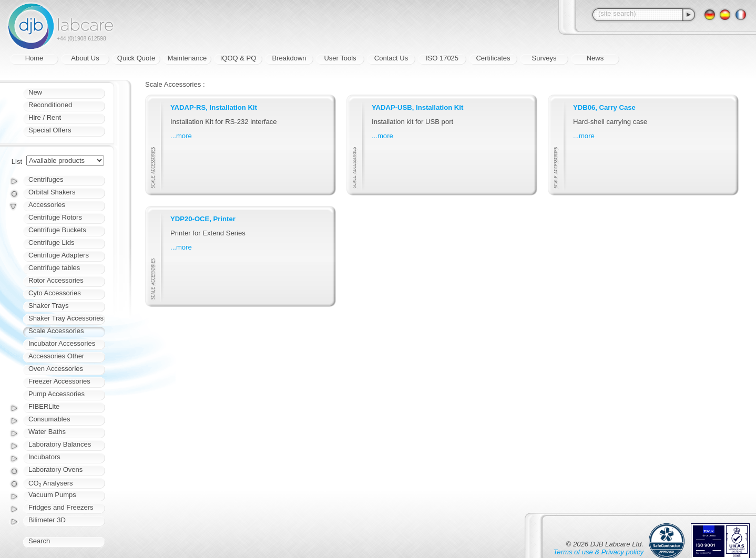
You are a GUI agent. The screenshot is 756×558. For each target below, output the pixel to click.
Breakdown (289, 58)
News (595, 58)
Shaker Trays (49, 306)
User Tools (340, 58)
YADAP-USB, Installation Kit (417, 107)
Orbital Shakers (52, 192)
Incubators (44, 457)
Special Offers (50, 130)
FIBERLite (44, 406)
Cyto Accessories (55, 293)
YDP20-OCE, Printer (203, 219)
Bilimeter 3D (47, 520)
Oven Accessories (56, 369)
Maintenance (187, 58)
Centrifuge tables (54, 268)
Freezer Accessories (59, 381)
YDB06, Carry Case (604, 107)
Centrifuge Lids (51, 242)
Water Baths (47, 432)
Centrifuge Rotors (55, 217)
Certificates (493, 58)
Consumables (49, 419)
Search (39, 541)
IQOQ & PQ (238, 58)
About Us (85, 58)
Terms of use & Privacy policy (599, 552)
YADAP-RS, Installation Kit (214, 107)
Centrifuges (46, 179)
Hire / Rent (45, 117)
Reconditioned (50, 105)
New (35, 92)
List (17, 162)
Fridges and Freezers (61, 507)
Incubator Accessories (62, 343)
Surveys (544, 58)
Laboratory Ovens (55, 469)
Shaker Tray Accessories (66, 318)
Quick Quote (136, 58)
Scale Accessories (56, 331)
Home (34, 58)
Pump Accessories (57, 394)
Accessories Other (56, 356)
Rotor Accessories (56, 280)
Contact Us (391, 58)
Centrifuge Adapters (59, 255)
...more (181, 136)
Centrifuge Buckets (57, 230)
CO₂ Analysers (50, 483)
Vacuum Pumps (52, 495)
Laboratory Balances (60, 444)
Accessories (47, 205)
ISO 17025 (442, 58)
